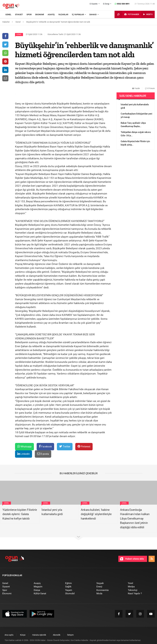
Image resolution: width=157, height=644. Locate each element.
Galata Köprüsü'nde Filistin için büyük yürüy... (135, 143)
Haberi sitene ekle (132, 559)
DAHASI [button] (93, 15)
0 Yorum (150, 88)
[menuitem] (10, 15)
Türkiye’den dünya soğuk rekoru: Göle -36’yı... (136, 134)
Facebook (45, 446)
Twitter (65, 446)
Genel (19, 34)
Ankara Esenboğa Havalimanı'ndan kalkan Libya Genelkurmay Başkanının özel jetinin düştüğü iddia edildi (135, 519)
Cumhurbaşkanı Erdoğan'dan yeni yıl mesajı (136, 115)
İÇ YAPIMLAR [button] (78, 15)
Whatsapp (24, 446)
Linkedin (24, 454)
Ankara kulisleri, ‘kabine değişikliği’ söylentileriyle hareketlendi (96, 514)
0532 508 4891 (122, 4)
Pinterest (84, 446)
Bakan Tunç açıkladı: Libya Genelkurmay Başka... (133, 125)
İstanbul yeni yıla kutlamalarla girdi (135, 106)
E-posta (43, 454)
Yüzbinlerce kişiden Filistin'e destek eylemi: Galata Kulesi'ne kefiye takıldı (20, 514)
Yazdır (136, 88)
